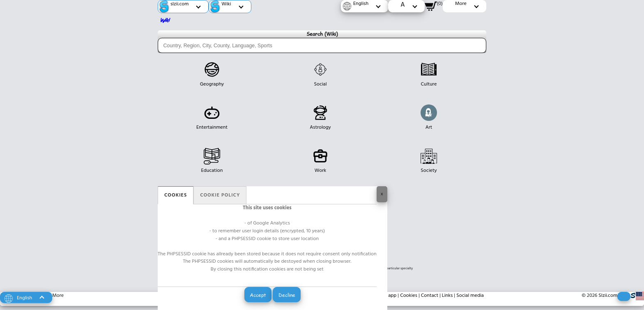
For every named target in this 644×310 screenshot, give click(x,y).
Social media (470, 296)
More (58, 296)
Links (447, 296)
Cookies (176, 195)
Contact (430, 296)
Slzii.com (608, 296)
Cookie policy (220, 195)
